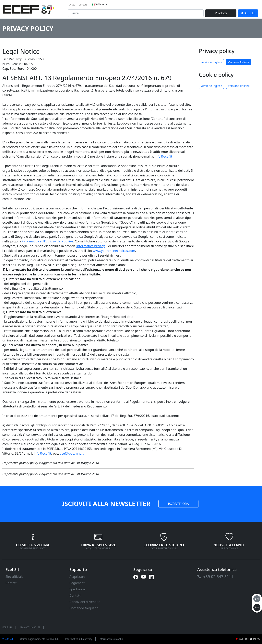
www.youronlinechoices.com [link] (114, 251)
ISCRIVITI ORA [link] (178, 504)
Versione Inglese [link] (211, 62)
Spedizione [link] (77, 589)
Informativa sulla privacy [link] (79, 639)
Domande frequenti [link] (84, 608)
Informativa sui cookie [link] (111, 639)
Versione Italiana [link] (239, 62)
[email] (257, 599)
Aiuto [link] (72, 5)
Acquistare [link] (77, 577)
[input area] (136, 13)
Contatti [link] (83, 5)
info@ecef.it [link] (164, 156)
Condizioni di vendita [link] (85, 602)
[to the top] (257, 607)
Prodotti (221, 13)
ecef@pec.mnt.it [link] (72, 453)
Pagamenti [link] (77, 583)
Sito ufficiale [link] (15, 577)
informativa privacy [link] (90, 246)
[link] (29, 9)
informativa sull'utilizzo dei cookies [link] (48, 241)
